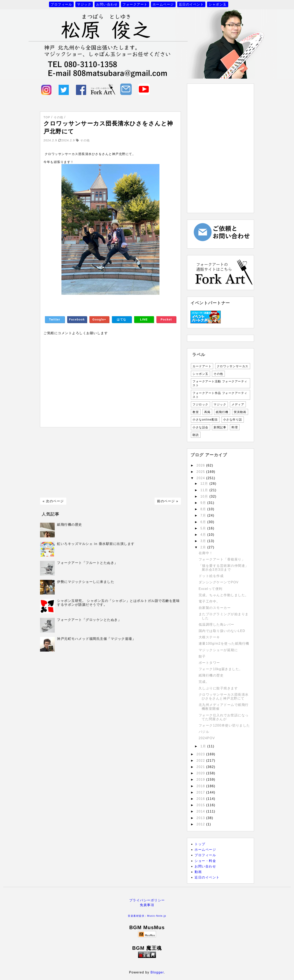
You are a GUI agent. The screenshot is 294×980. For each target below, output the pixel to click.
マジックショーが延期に (218, 650)
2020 (201, 773)
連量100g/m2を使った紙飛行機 (224, 643)
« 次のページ (53, 501)
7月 (204, 515)
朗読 (196, 435)
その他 (218, 374)
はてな (122, 319)
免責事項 (147, 905)
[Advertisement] (110, 462)
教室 (196, 412)
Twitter (55, 319)
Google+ (99, 319)
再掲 (207, 412)
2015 (201, 805)
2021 (201, 767)
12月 (205, 484)
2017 (201, 792)
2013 (201, 818)
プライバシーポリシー (147, 900)
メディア (238, 404)
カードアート (202, 366)
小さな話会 (200, 427)
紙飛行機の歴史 (70, 525)
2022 (201, 761)
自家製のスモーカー (215, 608)
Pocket (166, 319)
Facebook (77, 319)
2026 (201, 465)
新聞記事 (220, 427)
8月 (204, 509)
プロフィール (61, 4)
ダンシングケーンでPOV (219, 582)
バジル (204, 732)
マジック (84, 4)
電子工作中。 (209, 601)
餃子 (202, 656)
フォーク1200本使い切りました (224, 725)
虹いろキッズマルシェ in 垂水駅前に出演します (96, 544)
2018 (201, 786)
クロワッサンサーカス (233, 366)
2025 (201, 472)
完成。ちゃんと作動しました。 (224, 595)
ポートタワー (209, 663)
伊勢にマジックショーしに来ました (86, 582)
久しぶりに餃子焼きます (218, 688)
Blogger (157, 972)
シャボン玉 (218, 4)
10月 (205, 496)
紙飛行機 (222, 412)
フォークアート (135, 4)
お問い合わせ (107, 4)
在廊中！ (206, 553)
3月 (204, 541)
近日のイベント (191, 4)
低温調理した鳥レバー (217, 624)
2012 (201, 824)
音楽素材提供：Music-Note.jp (147, 916)
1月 (204, 746)
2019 (201, 780)
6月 (204, 522)
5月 (204, 528)
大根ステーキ (209, 637)
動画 (198, 872)
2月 (204, 547)
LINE (144, 319)
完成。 (204, 682)
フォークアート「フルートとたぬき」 (87, 563)
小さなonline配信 (205, 420)
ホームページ (163, 4)
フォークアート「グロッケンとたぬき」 (89, 620)
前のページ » (168, 501)
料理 (235, 427)
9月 (204, 503)
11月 (205, 490)
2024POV (207, 738)
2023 (201, 754)
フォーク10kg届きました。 (221, 669)
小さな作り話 (233, 420)
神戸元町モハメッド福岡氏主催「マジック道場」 (96, 639)
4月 (204, 535)
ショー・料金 (205, 861)
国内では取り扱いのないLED (222, 631)
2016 (201, 799)
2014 (201, 811)
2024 (201, 478)
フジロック (200, 404)
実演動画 (240, 412)
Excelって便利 (211, 589)
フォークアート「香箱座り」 (222, 559)
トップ (200, 844)
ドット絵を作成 (211, 576)
